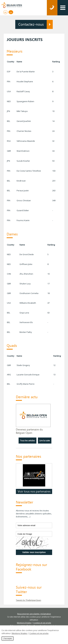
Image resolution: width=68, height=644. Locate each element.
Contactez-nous (31, 24)
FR (5, 13)
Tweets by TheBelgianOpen (28, 600)
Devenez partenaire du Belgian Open (29, 431)
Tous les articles (28, 441)
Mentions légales (24, 623)
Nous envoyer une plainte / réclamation (34, 614)
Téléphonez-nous (52, 8)
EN (11, 13)
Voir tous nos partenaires (34, 491)
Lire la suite (45, 441)
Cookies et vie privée (42, 623)
